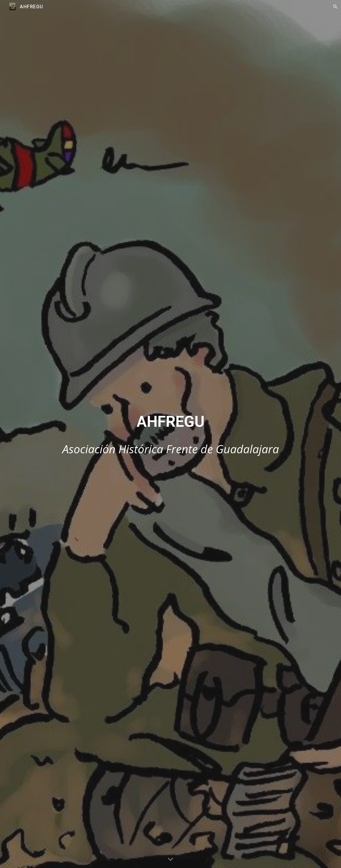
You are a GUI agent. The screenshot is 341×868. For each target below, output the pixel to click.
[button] (335, 7)
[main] (170, 422)
